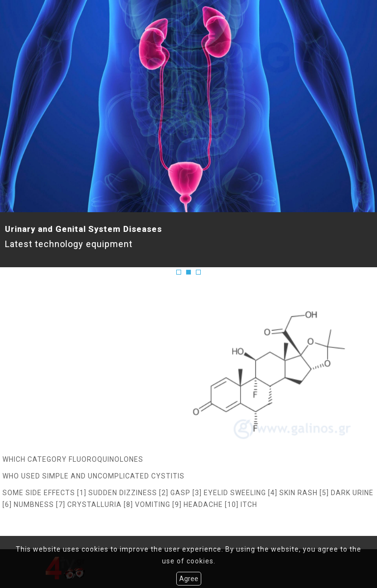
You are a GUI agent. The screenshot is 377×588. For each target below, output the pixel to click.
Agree (189, 579)
